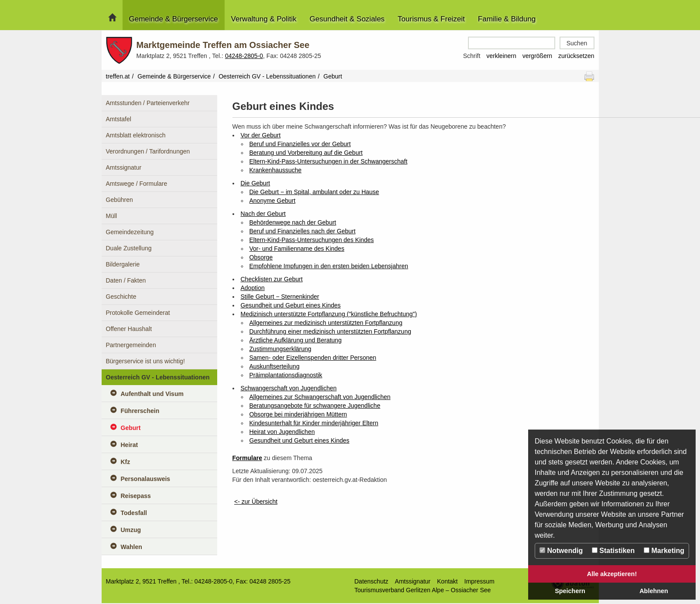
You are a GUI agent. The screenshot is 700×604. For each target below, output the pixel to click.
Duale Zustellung (129, 248)
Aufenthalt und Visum (152, 394)
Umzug (131, 530)
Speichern (570, 591)
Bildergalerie (123, 264)
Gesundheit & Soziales (347, 19)
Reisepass (136, 496)
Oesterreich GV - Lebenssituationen (267, 76)
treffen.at (118, 76)
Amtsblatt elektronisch (136, 135)
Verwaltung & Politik (264, 19)
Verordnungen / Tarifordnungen (148, 151)
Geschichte (121, 297)
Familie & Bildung (507, 19)
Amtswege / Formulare (137, 184)
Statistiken (613, 551)
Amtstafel (119, 119)
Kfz (126, 462)
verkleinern (501, 56)
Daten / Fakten (126, 280)
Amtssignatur (124, 167)
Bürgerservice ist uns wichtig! (145, 361)
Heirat (130, 445)
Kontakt (447, 581)
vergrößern (537, 56)
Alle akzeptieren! (612, 574)
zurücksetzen (576, 56)
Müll (112, 216)
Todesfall (134, 513)
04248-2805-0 (244, 56)
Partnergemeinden (131, 345)
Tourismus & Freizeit (431, 19)
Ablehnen (654, 591)
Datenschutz (372, 581)
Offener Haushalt (129, 329)
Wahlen (131, 547)
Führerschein (140, 411)
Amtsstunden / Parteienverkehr (148, 103)
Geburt (131, 428)
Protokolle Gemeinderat (138, 313)
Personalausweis (146, 479)
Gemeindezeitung (130, 232)
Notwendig (561, 551)
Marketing (664, 551)
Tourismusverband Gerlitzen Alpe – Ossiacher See (423, 590)
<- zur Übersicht (256, 502)
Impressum (480, 581)
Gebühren (120, 200)
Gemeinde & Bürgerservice (174, 19)
